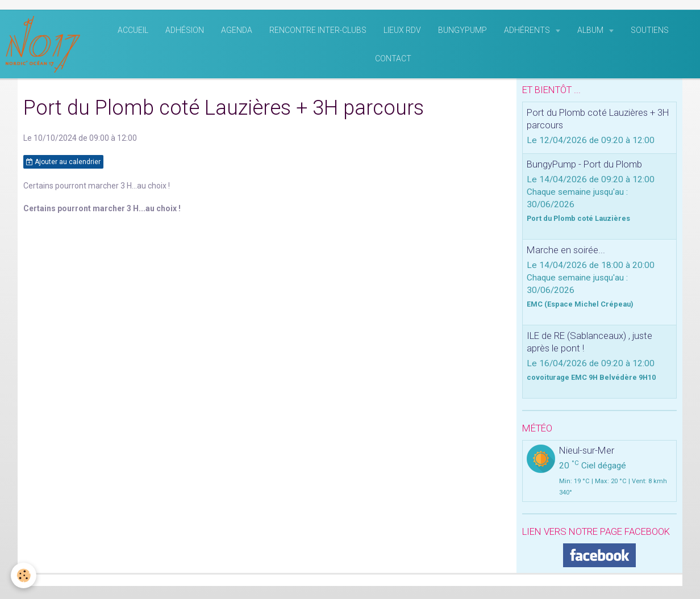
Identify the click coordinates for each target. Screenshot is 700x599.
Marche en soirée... (566, 252)
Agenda (237, 32)
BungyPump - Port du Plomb (584, 166)
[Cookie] (24, 575)
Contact (393, 60)
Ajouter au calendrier (63, 164)
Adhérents (528, 32)
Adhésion (185, 32)
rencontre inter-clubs (318, 32)
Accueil (133, 32)
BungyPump (463, 32)
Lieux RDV (402, 32)
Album (591, 32)
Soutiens (650, 32)
